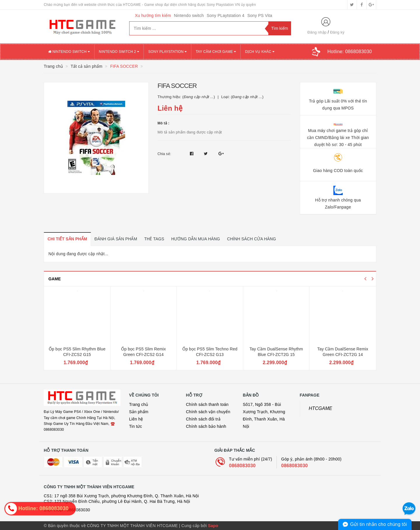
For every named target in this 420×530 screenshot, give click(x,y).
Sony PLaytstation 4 (226, 15)
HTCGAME (321, 408)
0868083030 (242, 466)
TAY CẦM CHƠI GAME (216, 52)
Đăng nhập (317, 32)
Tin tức (136, 426)
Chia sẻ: (164, 154)
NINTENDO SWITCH (69, 52)
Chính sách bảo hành (206, 426)
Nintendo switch (189, 15)
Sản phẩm (139, 412)
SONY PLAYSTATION (167, 52)
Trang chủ (139, 404)
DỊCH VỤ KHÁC (260, 52)
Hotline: (350, 52)
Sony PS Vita (260, 15)
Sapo (213, 526)
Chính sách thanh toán (207, 404)
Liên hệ (136, 419)
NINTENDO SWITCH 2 (119, 52)
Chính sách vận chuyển (208, 412)
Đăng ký (337, 32)
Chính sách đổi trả (203, 419)
